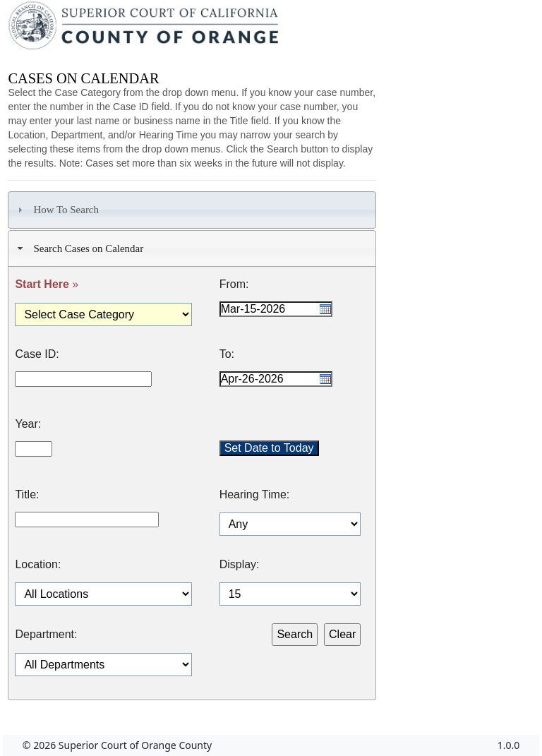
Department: (46, 635)
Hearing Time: (255, 495)
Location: (38, 565)
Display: (240, 565)
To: (227, 354)
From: (234, 284)
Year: (28, 424)
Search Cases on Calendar (79, 248)
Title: (27, 495)
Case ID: (37, 354)
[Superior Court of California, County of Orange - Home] (145, 29)
